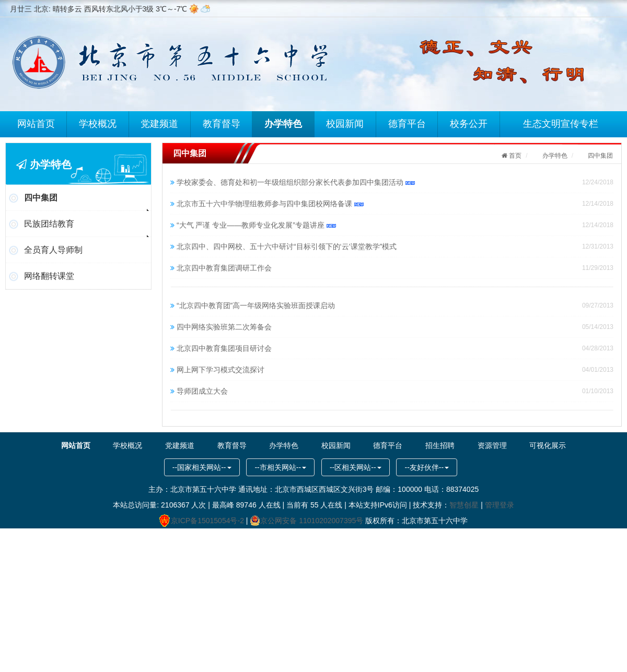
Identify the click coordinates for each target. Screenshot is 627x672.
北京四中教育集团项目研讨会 (224, 348)
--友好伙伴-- (427, 467)
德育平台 (408, 123)
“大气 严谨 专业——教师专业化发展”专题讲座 (256, 225)
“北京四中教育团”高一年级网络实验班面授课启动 (256, 305)
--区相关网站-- (356, 467)
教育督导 (222, 123)
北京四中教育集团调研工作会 (224, 268)
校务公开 (470, 123)
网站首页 (37, 123)
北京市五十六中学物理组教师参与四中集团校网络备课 (270, 204)
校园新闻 (346, 123)
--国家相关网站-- (202, 467)
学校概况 (98, 123)
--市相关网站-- (280, 467)
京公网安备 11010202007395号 (306, 521)
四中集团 (41, 198)
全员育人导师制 (53, 250)
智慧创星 (464, 505)
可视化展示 (538, 445)
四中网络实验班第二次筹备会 (224, 327)
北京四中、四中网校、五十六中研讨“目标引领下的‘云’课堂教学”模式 (287, 246)
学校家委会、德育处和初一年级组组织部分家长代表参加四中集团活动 (296, 182)
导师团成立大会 (202, 391)
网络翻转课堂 (49, 276)
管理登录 (500, 505)
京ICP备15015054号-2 (202, 521)
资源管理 (484, 445)
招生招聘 (435, 445)
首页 (514, 156)
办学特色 (284, 123)
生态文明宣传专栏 (562, 123)
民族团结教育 (49, 224)
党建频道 (160, 123)
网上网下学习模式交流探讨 (220, 370)
